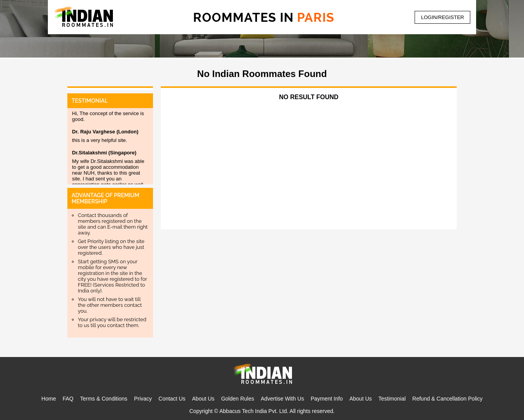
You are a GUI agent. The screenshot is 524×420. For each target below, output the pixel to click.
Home (48, 399)
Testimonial (392, 399)
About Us (203, 399)
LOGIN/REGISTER (442, 17)
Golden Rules (238, 399)
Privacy (143, 399)
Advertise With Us (282, 399)
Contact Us (172, 399)
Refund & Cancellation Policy (448, 399)
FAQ (68, 399)
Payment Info (327, 399)
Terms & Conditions (104, 399)
